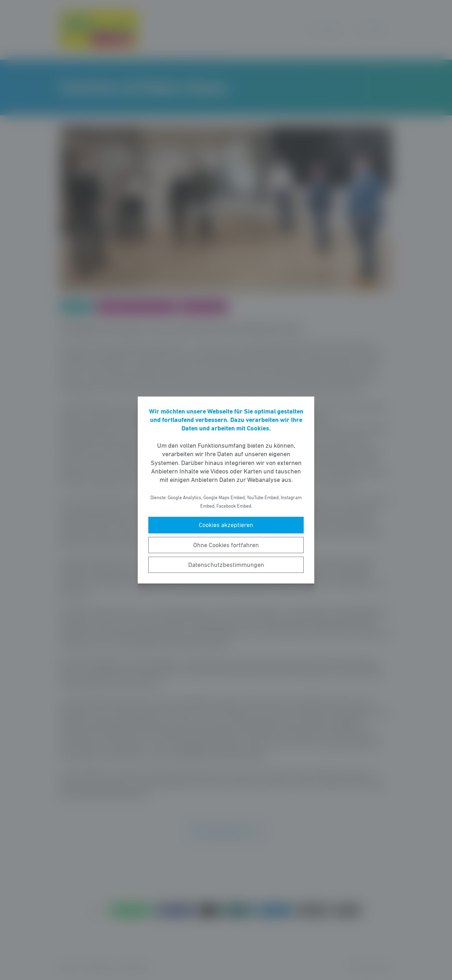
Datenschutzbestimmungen (226, 565)
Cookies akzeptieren (226, 525)
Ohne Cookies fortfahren (226, 545)
